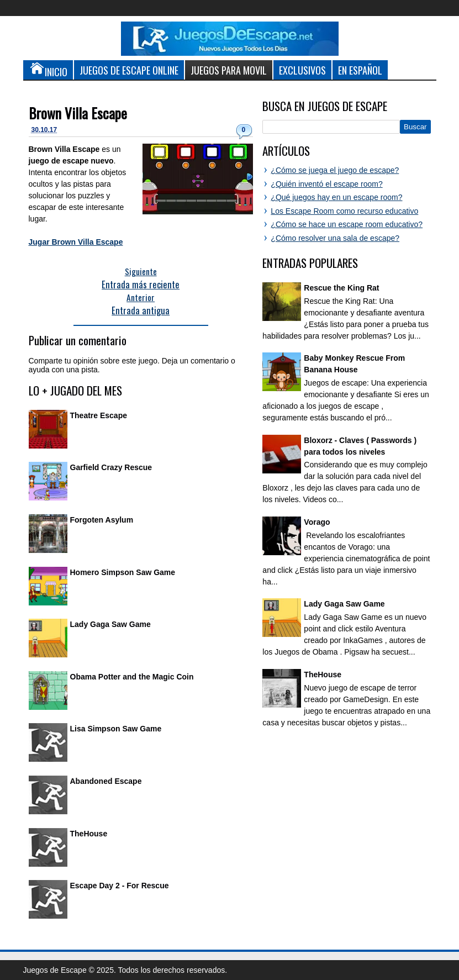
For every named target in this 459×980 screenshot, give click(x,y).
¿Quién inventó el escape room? (326, 184)
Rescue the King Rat (341, 288)
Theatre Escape (99, 415)
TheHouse (89, 834)
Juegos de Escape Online (129, 70)
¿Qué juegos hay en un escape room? (336, 197)
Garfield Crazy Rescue (111, 467)
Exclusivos (302, 70)
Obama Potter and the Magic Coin (132, 677)
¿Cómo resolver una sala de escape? (335, 238)
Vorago (317, 522)
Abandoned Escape (106, 781)
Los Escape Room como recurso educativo (344, 211)
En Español (360, 70)
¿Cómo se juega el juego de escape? (335, 170)
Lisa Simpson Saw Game (116, 729)
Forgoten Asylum (102, 520)
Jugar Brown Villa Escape (76, 242)
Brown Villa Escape (78, 113)
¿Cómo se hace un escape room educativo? (347, 224)
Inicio (48, 70)
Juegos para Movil (229, 70)
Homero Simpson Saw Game (123, 572)
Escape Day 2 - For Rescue (120, 886)
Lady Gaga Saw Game (110, 624)
